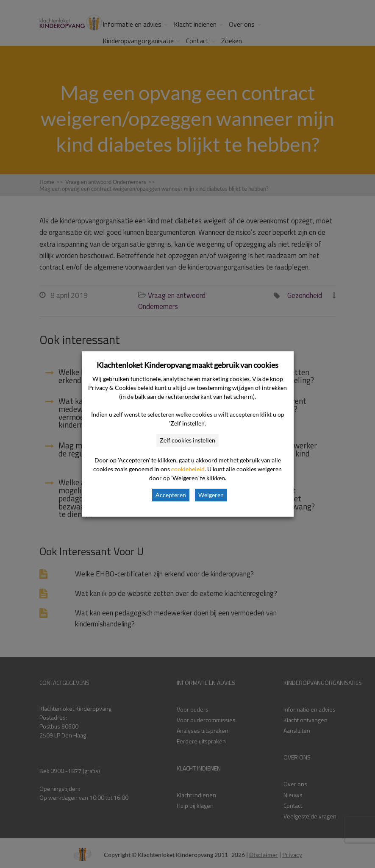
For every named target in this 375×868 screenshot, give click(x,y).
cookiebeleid (188, 469)
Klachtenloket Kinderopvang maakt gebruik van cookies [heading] (187, 365)
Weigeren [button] (211, 495)
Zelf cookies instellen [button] (187, 440)
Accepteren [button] (171, 495)
